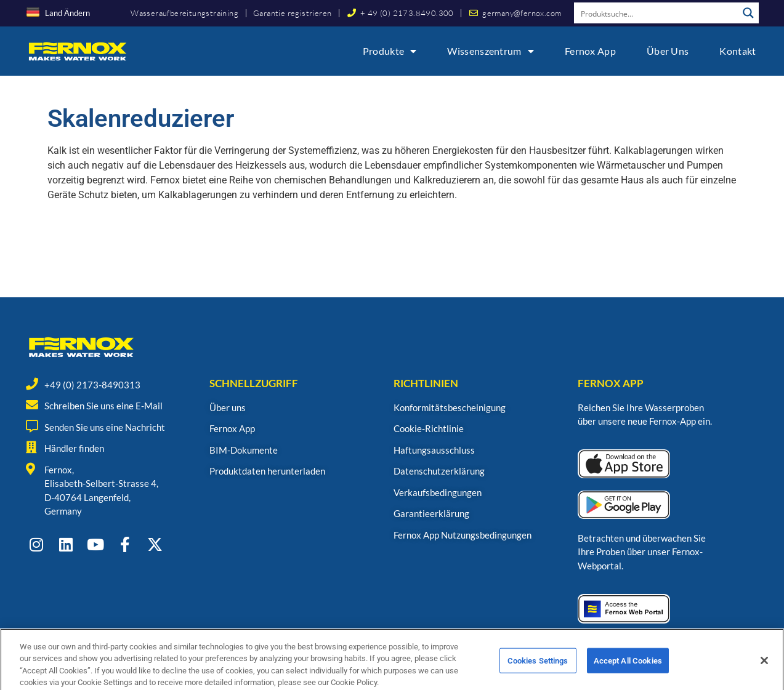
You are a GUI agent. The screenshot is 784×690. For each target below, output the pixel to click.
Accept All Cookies (628, 674)
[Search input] (657, 13)
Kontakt (738, 51)
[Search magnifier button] (748, 13)
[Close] (764, 673)
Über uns (668, 51)
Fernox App (590, 51)
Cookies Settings (538, 674)
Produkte (390, 51)
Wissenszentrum (491, 51)
